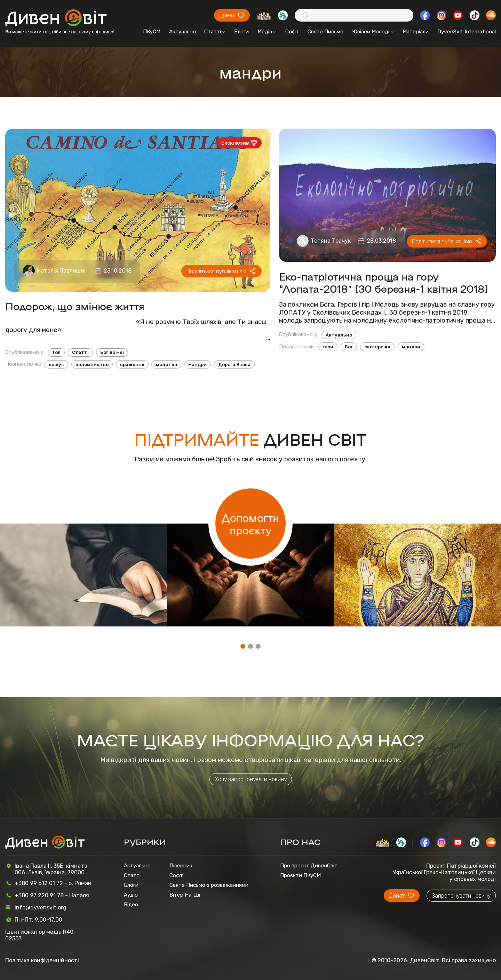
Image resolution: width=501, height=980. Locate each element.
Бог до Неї (112, 352)
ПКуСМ (152, 32)
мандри (197, 365)
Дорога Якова (234, 365)
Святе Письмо (325, 32)
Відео (131, 905)
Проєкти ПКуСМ (300, 875)
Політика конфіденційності (42, 960)
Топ (56, 352)
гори (328, 347)
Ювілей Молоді (373, 32)
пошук (56, 365)
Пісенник (181, 866)
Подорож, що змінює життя (75, 306)
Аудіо (131, 895)
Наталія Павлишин (62, 271)
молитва (166, 365)
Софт (292, 32)
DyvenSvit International (467, 32)
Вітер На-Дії (185, 895)
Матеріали (416, 32)
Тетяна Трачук (331, 241)
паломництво (92, 365)
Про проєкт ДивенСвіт (309, 866)
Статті (215, 32)
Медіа (267, 32)
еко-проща (377, 347)
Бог (349, 347)
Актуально (182, 32)
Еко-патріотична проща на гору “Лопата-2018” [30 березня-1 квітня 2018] (384, 282)
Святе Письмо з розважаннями (209, 885)
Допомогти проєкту (250, 524)
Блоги (241, 32)
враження (132, 365)
